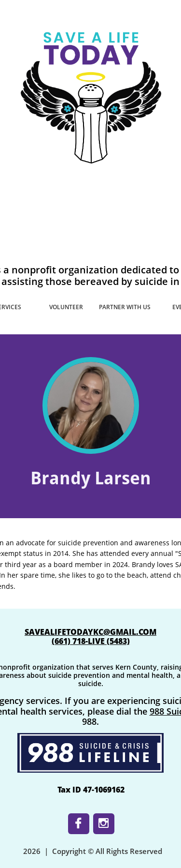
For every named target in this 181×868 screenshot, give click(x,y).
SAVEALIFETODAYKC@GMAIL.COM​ (90, 632)
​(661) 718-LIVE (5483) (91, 641)
